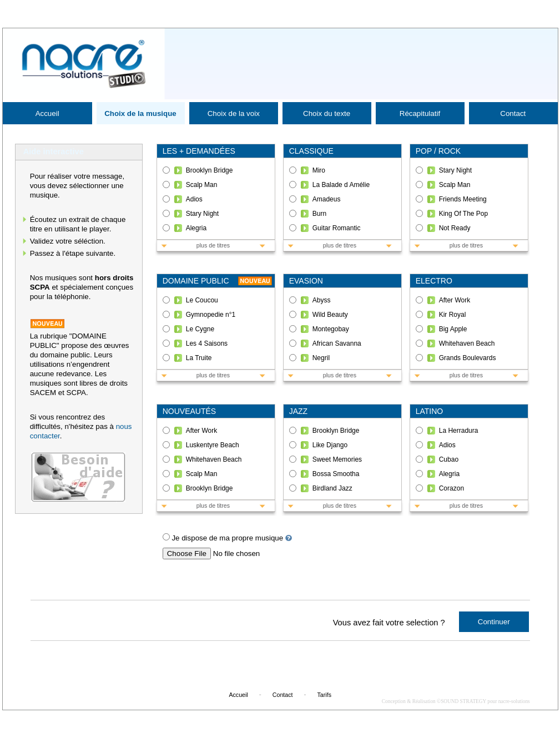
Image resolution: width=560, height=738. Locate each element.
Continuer (494, 622)
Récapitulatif (420, 113)
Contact (513, 113)
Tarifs (324, 695)
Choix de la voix (234, 113)
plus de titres (213, 245)
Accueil (47, 113)
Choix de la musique (140, 113)
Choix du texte (327, 113)
